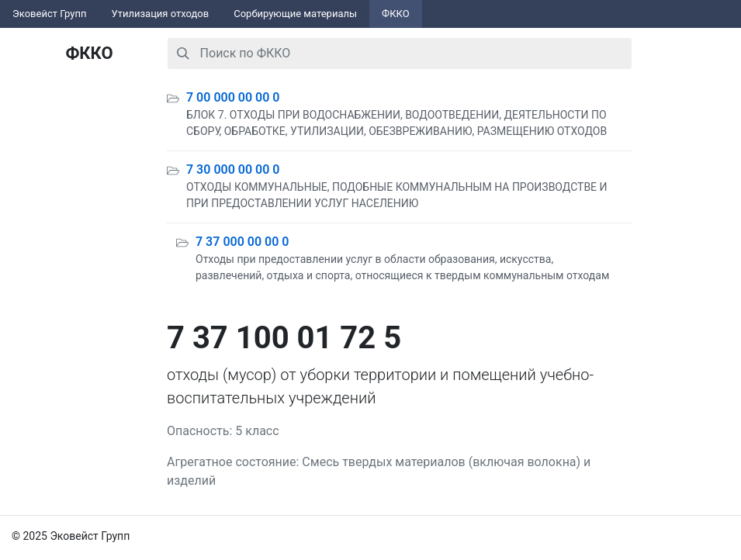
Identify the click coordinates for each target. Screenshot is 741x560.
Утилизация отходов (161, 14)
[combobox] (400, 54)
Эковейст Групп (50, 14)
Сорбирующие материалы (295, 14)
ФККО (396, 14)
